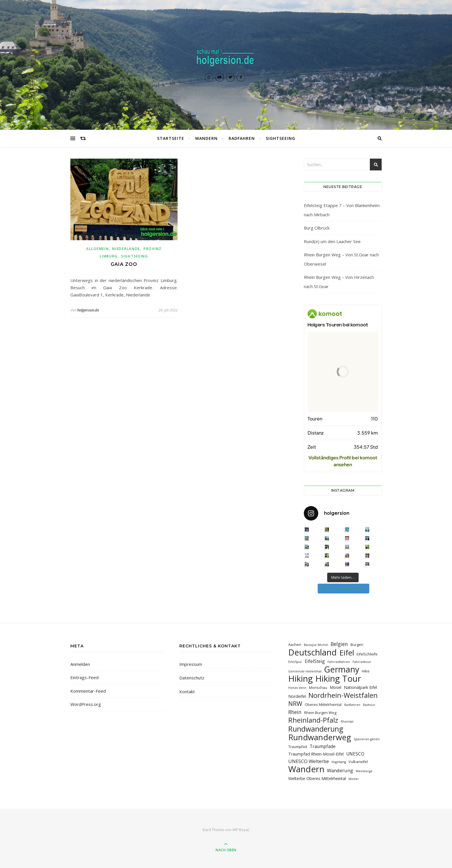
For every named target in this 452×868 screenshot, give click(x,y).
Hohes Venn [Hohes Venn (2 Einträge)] (297, 688)
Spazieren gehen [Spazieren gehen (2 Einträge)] (367, 739)
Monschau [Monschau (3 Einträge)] (318, 687)
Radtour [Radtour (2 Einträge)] (369, 705)
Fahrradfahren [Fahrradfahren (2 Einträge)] (339, 662)
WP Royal (241, 830)
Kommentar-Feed (88, 691)
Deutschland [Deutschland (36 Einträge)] (312, 652)
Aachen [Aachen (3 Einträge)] (295, 645)
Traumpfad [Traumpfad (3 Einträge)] (298, 747)
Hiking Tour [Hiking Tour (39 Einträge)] (338, 679)
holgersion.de (88, 310)
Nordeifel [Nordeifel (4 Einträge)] (297, 696)
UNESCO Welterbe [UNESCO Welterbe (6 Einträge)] (309, 761)
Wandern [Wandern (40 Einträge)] (306, 769)
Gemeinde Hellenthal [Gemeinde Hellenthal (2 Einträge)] (305, 671)
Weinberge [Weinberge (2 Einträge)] (364, 771)
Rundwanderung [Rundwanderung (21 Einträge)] (316, 729)
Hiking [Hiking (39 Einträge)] (301, 679)
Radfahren (242, 138)
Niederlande (126, 249)
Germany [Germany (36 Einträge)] (342, 669)
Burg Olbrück (317, 228)
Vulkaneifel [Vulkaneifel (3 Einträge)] (358, 762)
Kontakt (187, 692)
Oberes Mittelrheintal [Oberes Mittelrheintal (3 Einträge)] (323, 704)
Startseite (171, 138)
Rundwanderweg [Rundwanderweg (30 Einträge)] (320, 737)
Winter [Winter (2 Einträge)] (354, 779)
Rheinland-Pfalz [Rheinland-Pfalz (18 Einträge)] (313, 720)
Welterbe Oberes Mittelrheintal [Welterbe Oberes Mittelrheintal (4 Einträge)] (317, 778)
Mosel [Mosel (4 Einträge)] (336, 687)
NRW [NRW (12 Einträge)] (295, 703)
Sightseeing (280, 138)
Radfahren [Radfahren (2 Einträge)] (352, 705)
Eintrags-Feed (84, 677)
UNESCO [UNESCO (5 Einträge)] (355, 754)
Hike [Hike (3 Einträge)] (366, 671)
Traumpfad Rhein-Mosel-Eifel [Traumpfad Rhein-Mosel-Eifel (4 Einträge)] (316, 754)
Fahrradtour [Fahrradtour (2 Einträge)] (362, 662)
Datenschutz (192, 678)
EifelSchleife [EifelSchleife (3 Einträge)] (367, 654)
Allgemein (97, 249)
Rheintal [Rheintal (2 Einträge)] (347, 722)
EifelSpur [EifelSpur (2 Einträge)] (295, 662)
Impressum (191, 664)
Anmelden (80, 664)
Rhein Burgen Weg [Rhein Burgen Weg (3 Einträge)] (320, 713)
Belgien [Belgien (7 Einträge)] (339, 644)
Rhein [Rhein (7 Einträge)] (295, 712)
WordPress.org (86, 704)
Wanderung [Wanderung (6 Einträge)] (340, 770)
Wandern (206, 138)
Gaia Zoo (124, 264)
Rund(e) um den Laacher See (332, 241)
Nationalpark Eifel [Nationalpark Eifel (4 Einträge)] (360, 687)
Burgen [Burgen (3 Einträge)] (357, 645)
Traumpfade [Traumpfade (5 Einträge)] (323, 746)
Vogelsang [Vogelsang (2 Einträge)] (339, 762)
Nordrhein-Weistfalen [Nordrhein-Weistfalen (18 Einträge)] (343, 695)
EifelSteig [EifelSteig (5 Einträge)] (315, 661)
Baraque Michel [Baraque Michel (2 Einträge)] (316, 645)
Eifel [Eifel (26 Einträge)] (347, 653)
